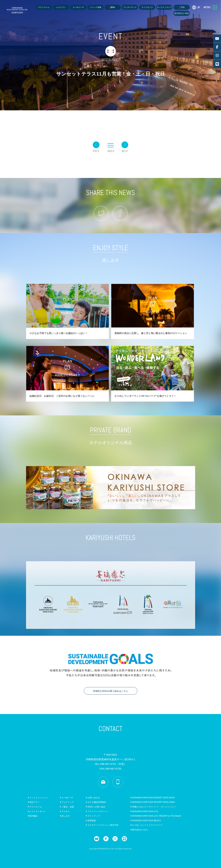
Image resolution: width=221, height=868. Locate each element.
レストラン (61, 7)
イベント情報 (96, 7)
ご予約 (182, 7)
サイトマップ (93, 816)
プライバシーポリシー (97, 811)
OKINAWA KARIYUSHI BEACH (146, 821)
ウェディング (67, 802)
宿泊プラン (34, 802)
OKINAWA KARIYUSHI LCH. (144, 811)
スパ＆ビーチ (78, 7)
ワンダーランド (130, 7)
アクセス (65, 811)
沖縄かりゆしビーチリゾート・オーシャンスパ (153, 807)
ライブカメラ (147, 7)
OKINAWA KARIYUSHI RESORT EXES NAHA (153, 798)
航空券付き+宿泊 (182, 13)
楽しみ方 (65, 816)
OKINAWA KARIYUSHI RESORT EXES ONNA (153, 802)
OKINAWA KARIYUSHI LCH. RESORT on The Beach (156, 816)
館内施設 (33, 816)
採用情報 (91, 821)
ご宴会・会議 (67, 807)
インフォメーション (38, 798)
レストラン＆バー (37, 811)
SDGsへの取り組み (95, 807)
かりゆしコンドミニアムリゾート (147, 825)
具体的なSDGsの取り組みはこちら (111, 691)
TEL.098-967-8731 (110, 764)
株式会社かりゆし (139, 830)
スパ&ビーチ (67, 798)
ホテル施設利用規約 (96, 802)
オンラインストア (164, 7)
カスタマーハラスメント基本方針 (102, 825)
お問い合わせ (93, 798)
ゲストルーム (44, 7)
